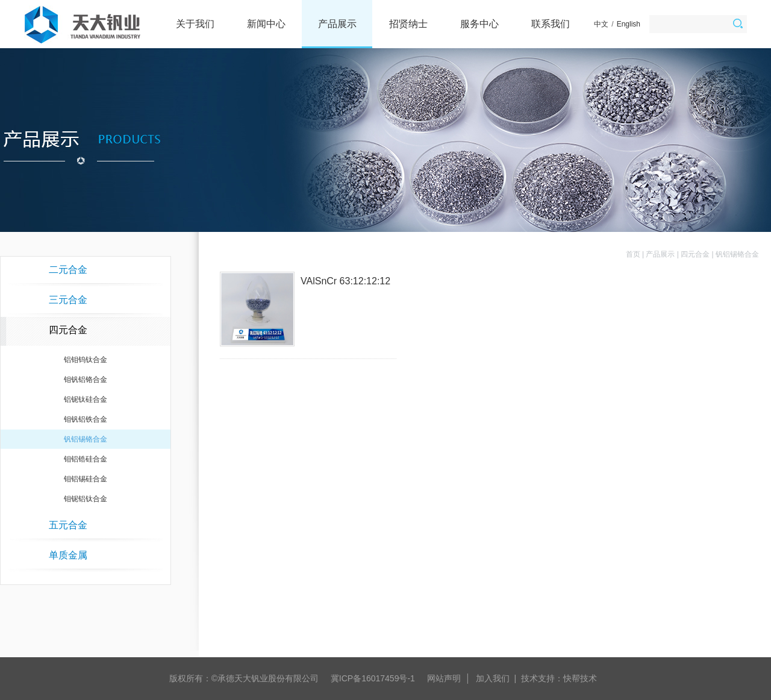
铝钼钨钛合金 (86, 360)
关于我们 (195, 24)
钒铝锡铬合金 (86, 439)
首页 (633, 254)
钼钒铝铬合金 (86, 380)
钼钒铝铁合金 (86, 419)
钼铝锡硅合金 (86, 479)
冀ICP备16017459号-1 (373, 678)
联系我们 (551, 24)
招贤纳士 (408, 24)
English (629, 24)
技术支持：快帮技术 (559, 678)
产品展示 (337, 24)
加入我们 (493, 678)
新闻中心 (266, 24)
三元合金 (68, 300)
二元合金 (68, 270)
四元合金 (68, 330)
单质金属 (68, 555)
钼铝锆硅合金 (86, 459)
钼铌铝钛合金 (86, 499)
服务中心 (479, 24)
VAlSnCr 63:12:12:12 (345, 281)
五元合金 (68, 525)
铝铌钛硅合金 (86, 399)
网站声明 (444, 678)
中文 (601, 24)
